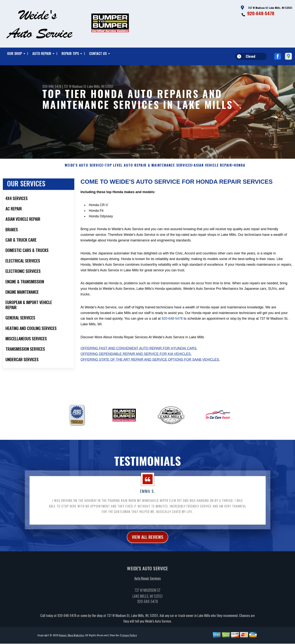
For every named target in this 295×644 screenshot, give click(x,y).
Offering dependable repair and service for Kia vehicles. (136, 356)
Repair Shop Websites (71, 638)
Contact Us (98, 53)
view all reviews (148, 539)
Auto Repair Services (147, 581)
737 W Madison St (75, 86)
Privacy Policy (128, 638)
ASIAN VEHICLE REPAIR (213, 167)
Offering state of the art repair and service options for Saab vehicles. (150, 361)
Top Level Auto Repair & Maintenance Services (149, 167)
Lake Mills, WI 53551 (100, 86)
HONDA (240, 167)
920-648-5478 (261, 13)
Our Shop (15, 53)
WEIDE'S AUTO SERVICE (84, 167)
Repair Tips (70, 53)
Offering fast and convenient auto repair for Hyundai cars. (139, 350)
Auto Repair (42, 53)
